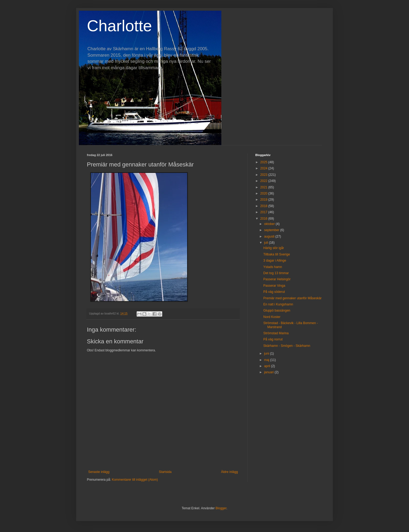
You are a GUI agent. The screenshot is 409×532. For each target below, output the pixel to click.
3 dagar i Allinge (275, 261)
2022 (264, 181)
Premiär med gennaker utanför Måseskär (292, 298)
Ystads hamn (273, 267)
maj (267, 360)
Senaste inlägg (99, 472)
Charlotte (119, 26)
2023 (264, 175)
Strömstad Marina (276, 333)
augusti (270, 236)
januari (269, 372)
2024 (264, 168)
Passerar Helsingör (277, 279)
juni (267, 354)
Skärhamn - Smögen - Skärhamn (287, 346)
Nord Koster (272, 317)
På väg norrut (273, 339)
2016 (264, 219)
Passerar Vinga (274, 286)
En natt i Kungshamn (278, 304)
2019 (264, 200)
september (272, 230)
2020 (264, 193)
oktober (270, 224)
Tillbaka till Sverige (277, 254)
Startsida (165, 472)
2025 (264, 162)
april (268, 366)
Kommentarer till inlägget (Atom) (135, 480)
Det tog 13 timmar (276, 273)
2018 (264, 206)
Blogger (221, 508)
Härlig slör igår (274, 248)
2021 (264, 187)
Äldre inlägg (229, 472)
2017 (264, 212)
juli (267, 243)
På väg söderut (274, 292)
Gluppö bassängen (277, 310)
